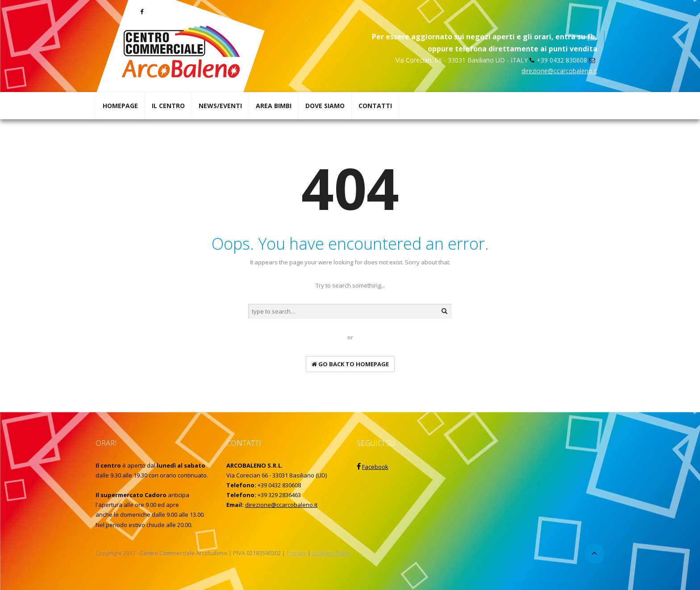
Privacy (296, 553)
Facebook (375, 467)
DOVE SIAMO (325, 106)
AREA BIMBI (274, 106)
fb (591, 37)
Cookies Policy (331, 553)
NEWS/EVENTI (220, 106)
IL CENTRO (168, 106)
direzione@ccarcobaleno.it (559, 71)
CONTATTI (375, 106)
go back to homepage (350, 364)
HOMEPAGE (120, 106)
